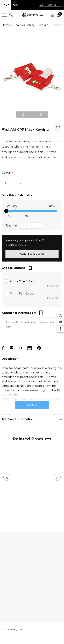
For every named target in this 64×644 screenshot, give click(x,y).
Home (5, 5)
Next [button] (41, 115)
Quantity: (12, 226)
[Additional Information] (32, 419)
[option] (32, 77)
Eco (15, 5)
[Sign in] (53, 15)
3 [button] (37, 515)
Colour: (7, 173)
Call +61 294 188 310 (50, 5)
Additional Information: (19, 313)
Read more (32, 405)
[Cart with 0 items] (59, 15)
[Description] (32, 359)
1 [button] (32, 115)
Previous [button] (23, 115)
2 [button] (32, 515)
